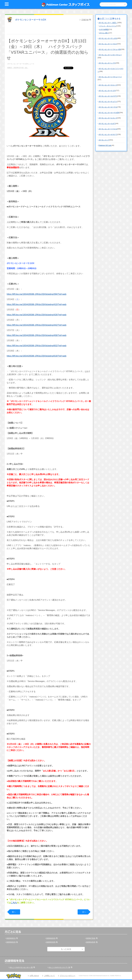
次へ (84, 912)
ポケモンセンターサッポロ (108, 38)
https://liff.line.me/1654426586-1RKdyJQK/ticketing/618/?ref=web (37, 356)
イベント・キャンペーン (108, 26)
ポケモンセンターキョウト (108, 102)
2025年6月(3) (11, 942)
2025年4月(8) (91, 942)
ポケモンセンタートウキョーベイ (110, 77)
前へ (14, 912)
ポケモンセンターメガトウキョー (110, 55)
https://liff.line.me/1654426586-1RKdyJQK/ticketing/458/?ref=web (37, 335)
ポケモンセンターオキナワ (108, 134)
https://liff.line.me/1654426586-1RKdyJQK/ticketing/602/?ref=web (37, 346)
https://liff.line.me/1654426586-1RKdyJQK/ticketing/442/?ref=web (37, 325)
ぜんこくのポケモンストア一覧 (59, 967)
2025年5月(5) (51, 942)
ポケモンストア (104, 140)
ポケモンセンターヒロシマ (108, 118)
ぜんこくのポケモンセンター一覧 (21, 967)
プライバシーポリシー (68, 976)
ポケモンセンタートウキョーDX (110, 49)
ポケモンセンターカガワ (107, 124)
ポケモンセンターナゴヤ (107, 91)
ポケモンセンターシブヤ (107, 63)
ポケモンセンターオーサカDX (31, 20)
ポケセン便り (104, 33)
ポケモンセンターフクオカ (108, 129)
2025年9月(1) (11, 938)
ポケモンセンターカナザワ (108, 96)
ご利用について (49, 976)
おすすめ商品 (104, 29)
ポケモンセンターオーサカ (108, 107)
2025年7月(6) (91, 938)
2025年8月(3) (51, 938)
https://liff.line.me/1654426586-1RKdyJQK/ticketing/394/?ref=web (37, 294)
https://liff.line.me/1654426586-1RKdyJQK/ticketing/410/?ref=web (37, 304)
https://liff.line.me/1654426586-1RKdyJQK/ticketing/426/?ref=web (37, 315)
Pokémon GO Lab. (105, 145)
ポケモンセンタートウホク (108, 44)
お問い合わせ (34, 976)
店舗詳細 (85, 20)
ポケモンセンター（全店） (108, 23)
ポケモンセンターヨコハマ (108, 85)
